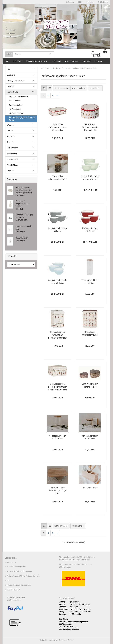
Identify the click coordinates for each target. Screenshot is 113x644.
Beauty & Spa (12, 159)
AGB (9, 580)
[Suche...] (9, 54)
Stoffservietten (15, 109)
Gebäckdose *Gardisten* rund (90, 333)
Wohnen (86, 61)
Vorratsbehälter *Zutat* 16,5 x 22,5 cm (58, 491)
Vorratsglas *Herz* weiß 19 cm (58, 437)
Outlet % (10, 171)
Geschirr (57, 61)
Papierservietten (16, 105)
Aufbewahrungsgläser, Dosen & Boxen (22, 119)
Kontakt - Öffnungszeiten (17, 567)
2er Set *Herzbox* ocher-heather (90, 385)
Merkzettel (103, 2)
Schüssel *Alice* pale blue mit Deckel (58, 282)
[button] (80, 2)
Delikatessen (12, 148)
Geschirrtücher (15, 101)
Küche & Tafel (72, 61)
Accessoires (12, 154)
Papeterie (11, 136)
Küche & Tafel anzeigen (19, 97)
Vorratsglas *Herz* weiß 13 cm (90, 437)
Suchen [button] (70, 2)
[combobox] (61, 88)
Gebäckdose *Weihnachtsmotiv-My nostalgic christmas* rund (90, 127)
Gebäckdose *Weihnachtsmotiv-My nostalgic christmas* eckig (58, 127)
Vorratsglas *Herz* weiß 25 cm (90, 282)
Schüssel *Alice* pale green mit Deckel (90, 178)
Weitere (99, 61)
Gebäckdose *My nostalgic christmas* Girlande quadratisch (58, 387)
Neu (7, 61)
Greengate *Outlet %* (37, 61)
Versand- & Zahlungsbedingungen (20, 571)
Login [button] (90, 2)
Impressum (11, 562)
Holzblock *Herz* (90, 488)
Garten (10, 131)
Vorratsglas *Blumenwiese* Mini (58, 178)
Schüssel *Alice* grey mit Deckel (58, 230)
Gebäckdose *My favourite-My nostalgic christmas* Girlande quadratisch (58, 335)
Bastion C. (18, 61)
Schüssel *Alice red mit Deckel (90, 230)
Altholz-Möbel (13, 165)
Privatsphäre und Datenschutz (19, 585)
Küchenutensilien (16, 113)
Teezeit (10, 142)
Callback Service (13, 590)
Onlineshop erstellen (48, 640)
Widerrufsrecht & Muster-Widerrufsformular (24, 576)
